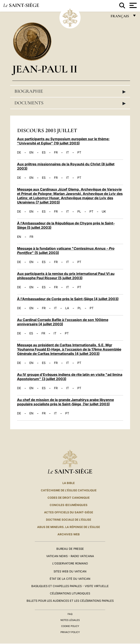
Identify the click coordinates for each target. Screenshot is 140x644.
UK (104, 212)
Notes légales (70, 620)
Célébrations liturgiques (70, 593)
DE (19, 152)
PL (79, 212)
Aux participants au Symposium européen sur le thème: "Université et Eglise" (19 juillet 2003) (63, 141)
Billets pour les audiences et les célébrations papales (70, 601)
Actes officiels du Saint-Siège (69, 512)
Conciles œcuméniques (69, 505)
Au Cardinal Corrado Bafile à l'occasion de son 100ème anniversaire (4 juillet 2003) (63, 322)
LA (67, 308)
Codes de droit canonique (69, 498)
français (120, 17)
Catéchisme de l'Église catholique (69, 490)
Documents (70, 103)
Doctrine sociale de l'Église (69, 520)
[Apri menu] (133, 5)
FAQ (70, 614)
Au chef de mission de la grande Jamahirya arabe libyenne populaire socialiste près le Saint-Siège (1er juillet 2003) (65, 402)
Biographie (70, 91)
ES (44, 152)
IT (68, 152)
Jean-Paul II (45, 69)
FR (56, 152)
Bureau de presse (70, 549)
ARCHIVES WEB (69, 534)
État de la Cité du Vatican (70, 579)
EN (31, 152)
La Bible (69, 483)
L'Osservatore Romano (70, 563)
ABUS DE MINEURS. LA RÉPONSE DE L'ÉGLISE (69, 527)
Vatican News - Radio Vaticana (70, 556)
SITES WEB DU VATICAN (70, 571)
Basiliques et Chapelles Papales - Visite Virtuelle (70, 586)
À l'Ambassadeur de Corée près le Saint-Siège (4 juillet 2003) (68, 299)
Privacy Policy (70, 632)
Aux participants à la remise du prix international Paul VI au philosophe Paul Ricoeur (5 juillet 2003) (66, 276)
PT (79, 152)
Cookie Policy (70, 626)
